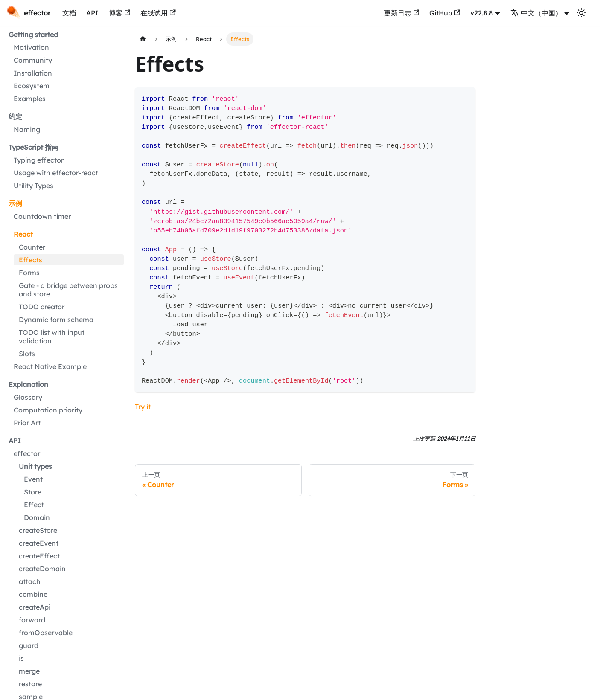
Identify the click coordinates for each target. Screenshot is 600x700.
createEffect (39, 556)
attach (30, 581)
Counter (32, 247)
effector (27, 453)
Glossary (28, 397)
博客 (119, 13)
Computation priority (48, 410)
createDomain (42, 569)
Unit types (35, 466)
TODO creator (42, 307)
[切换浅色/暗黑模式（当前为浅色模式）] (581, 13)
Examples (30, 99)
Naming (27, 129)
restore (30, 684)
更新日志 (402, 13)
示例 (15, 203)
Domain (37, 517)
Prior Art (27, 423)
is (21, 658)
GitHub (445, 13)
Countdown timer (42, 216)
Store (33, 492)
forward (32, 620)
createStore (38, 530)
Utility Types (33, 186)
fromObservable (46, 633)
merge (29, 671)
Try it (143, 407)
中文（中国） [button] (536, 13)
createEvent (39, 543)
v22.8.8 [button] (482, 13)
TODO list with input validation (52, 337)
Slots (27, 354)
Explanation (28, 384)
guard (29, 645)
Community (33, 60)
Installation (33, 73)
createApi (35, 607)
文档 (69, 13)
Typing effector (39, 160)
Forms (29, 273)
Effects (31, 260)
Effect (34, 505)
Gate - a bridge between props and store (68, 290)
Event (33, 479)
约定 (15, 116)
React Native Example (50, 366)
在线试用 (158, 13)
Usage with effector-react (56, 173)
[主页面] (143, 39)
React (23, 234)
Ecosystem (32, 86)
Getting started (33, 35)
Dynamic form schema (56, 320)
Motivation (31, 47)
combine (33, 594)
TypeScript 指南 (33, 147)
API (92, 13)
